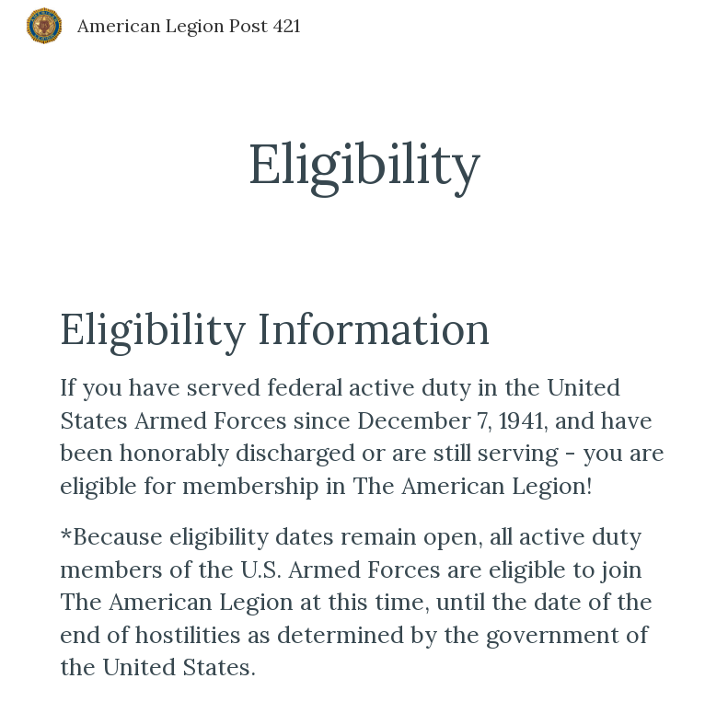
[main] (364, 163)
